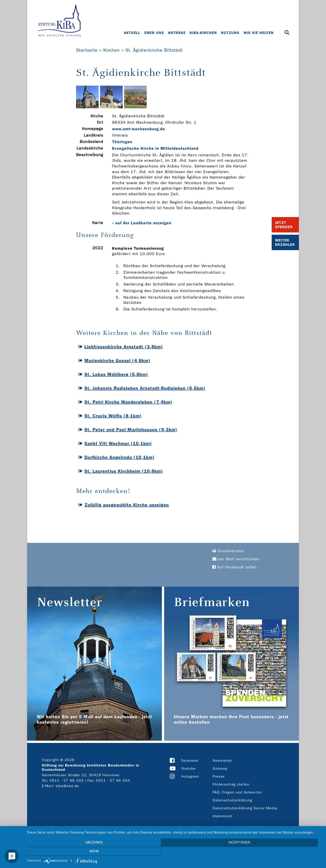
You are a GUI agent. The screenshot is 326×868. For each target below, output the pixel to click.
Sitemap (220, 768)
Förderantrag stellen (231, 784)
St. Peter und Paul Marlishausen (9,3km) (131, 430)
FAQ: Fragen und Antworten (237, 792)
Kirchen (111, 50)
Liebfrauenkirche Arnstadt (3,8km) (124, 347)
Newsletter (222, 760)
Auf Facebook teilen (235, 567)
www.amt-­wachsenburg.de (139, 129)
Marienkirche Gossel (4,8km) (117, 360)
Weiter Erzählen (285, 242)
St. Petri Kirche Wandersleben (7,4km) (128, 402)
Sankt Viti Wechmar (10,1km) (118, 443)
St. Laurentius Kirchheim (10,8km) (124, 471)
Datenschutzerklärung (232, 800)
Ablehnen (71, 852)
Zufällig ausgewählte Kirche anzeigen (127, 505)
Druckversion (228, 551)
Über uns (155, 33)
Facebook (190, 760)
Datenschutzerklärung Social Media (245, 808)
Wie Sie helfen (259, 33)
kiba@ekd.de (67, 786)
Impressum (222, 816)
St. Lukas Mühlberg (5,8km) (116, 374)
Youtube (188, 768)
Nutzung (231, 33)
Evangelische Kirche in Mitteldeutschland (155, 148)
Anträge (177, 33)
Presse (219, 776)
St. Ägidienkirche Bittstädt (154, 50)
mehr (277, 852)
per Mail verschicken (236, 559)
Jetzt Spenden (284, 225)
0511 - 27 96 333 (67, 780)
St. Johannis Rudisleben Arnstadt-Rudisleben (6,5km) (145, 388)
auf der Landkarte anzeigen (143, 223)
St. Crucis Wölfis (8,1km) (113, 416)
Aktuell (132, 33)
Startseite (87, 50)
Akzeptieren (174, 852)
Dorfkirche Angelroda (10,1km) (120, 457)
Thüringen (122, 142)
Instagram (190, 776)
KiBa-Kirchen (204, 33)
